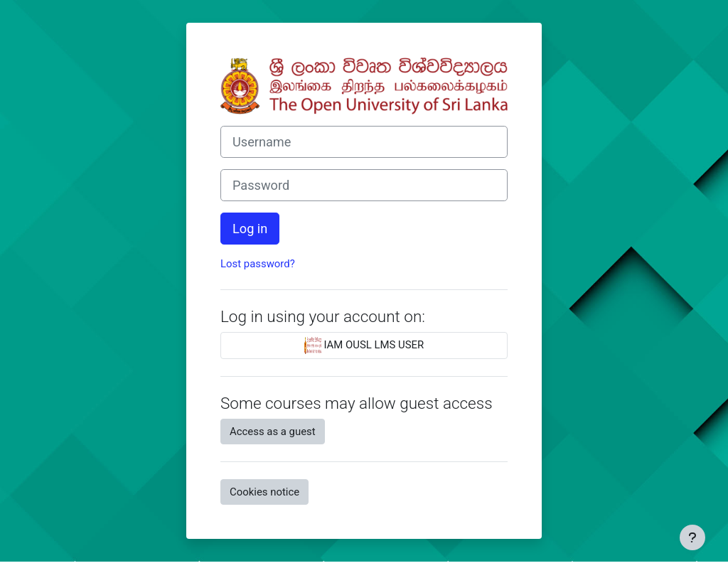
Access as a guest (273, 432)
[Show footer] (692, 537)
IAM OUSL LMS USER (364, 346)
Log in (250, 229)
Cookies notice (264, 492)
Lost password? (258, 264)
